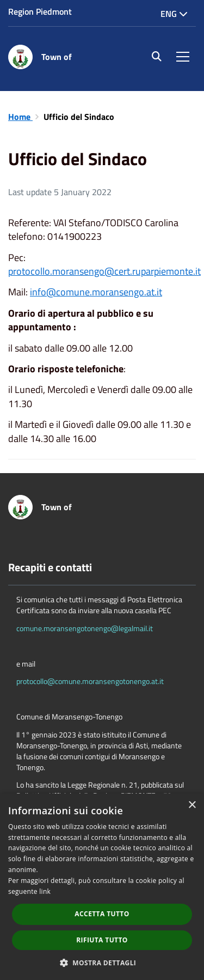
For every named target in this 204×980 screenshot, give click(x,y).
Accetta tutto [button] (102, 914)
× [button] (192, 805)
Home (20, 117)
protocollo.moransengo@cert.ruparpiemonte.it (104, 271)
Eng (174, 14)
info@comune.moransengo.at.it (96, 292)
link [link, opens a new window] (45, 891)
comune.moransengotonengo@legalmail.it (85, 628)
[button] (102, 962)
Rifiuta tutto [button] (102, 940)
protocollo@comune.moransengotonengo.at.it (90, 681)
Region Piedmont (40, 11)
